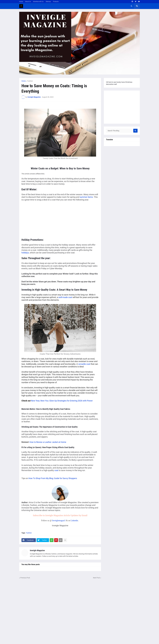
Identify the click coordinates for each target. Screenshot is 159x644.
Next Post (96, 578)
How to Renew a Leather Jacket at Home (48, 442)
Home (21, 2)
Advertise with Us (38, 2)
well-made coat (65, 297)
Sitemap (48, 2)
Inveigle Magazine (37, 550)
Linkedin (74, 521)
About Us (28, 2)
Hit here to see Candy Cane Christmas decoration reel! (119, 83)
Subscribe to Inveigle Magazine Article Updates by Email (60, 515)
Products (56, 2)
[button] (131, 6)
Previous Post (25, 578)
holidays (25, 253)
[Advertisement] (40, 219)
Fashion (30, 81)
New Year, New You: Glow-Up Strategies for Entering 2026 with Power (62, 401)
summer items (86, 197)
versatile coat (84, 364)
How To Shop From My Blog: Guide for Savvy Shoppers (53, 478)
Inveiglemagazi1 (59, 521)
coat (56, 470)
